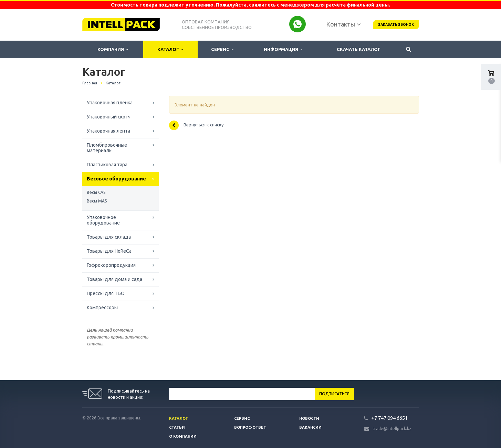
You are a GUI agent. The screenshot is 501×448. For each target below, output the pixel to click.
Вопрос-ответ (250, 427)
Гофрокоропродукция (111, 265)
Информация (283, 49)
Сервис (222, 49)
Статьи (177, 427)
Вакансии (310, 427)
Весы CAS (96, 192)
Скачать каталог (359, 49)
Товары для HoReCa (109, 251)
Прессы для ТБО (106, 293)
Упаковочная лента (108, 131)
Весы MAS (97, 201)
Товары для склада (109, 237)
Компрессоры (102, 308)
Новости (309, 418)
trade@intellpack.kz (392, 429)
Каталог (170, 49)
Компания (113, 49)
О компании (183, 436)
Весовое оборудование (116, 179)
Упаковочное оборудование (103, 220)
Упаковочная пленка (110, 103)
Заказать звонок (396, 25)
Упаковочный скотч (109, 117)
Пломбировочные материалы (107, 148)
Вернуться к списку (196, 125)
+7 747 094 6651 (389, 418)
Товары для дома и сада (114, 279)
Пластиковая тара (107, 165)
